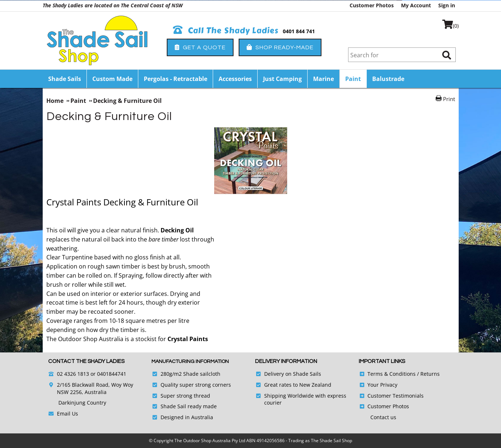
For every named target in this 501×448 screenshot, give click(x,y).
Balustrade (388, 79)
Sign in (447, 5)
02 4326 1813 (73, 374)
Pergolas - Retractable (176, 79)
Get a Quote (200, 47)
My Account (416, 5)
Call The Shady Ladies (226, 31)
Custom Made (112, 79)
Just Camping (282, 79)
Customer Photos (372, 5)
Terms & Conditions (392, 374)
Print (449, 99)
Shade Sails (65, 79)
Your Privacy (382, 385)
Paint (353, 79)
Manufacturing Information (190, 362)
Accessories (235, 79)
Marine (323, 79)
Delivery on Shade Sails (293, 374)
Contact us (383, 417)
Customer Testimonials (396, 396)
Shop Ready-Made (280, 47)
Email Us (68, 414)
